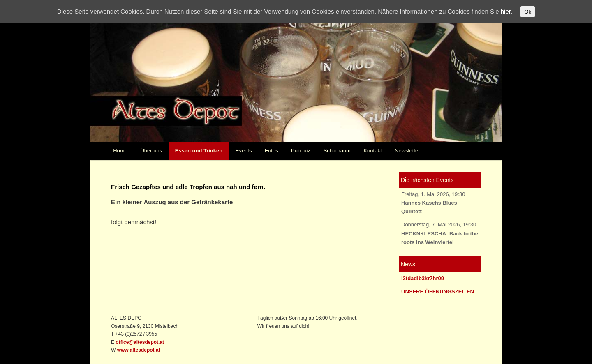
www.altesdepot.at (139, 350)
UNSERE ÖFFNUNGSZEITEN (438, 291)
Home (120, 151)
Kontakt (372, 151)
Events (244, 151)
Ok (528, 12)
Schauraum (337, 151)
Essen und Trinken (199, 151)
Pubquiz (301, 151)
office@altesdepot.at (140, 342)
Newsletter (407, 151)
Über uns (151, 151)
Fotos (272, 151)
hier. (506, 11)
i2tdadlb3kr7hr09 (423, 278)
